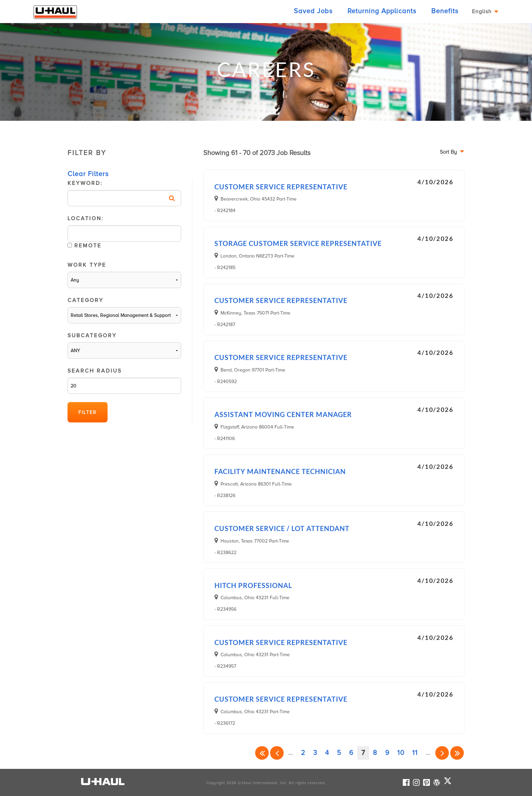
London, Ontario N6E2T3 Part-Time (258, 256)
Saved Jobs (313, 11)
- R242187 (225, 325)
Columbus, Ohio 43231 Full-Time (255, 598)
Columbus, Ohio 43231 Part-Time (255, 655)
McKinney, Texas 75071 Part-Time (255, 313)
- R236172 (225, 723)
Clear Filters (88, 174)
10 (401, 753)
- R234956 (225, 609)
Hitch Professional (253, 585)
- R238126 (225, 496)
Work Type (124, 275)
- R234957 (225, 666)
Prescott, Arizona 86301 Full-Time (256, 484)
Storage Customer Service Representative (298, 243)
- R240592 (226, 382)
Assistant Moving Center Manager (283, 414)
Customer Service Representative (281, 187)
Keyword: (124, 193)
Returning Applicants (382, 11)
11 (415, 753)
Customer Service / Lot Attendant (282, 528)
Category (124, 310)
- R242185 (225, 268)
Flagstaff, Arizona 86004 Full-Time (257, 427)
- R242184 (225, 211)
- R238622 (225, 553)
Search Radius (124, 381)
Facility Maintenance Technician (280, 471)
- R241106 (225, 439)
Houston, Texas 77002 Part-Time (255, 541)
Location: (124, 234)
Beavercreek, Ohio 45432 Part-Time (259, 199)
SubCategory (124, 345)
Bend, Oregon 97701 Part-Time (253, 370)
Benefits (445, 11)
